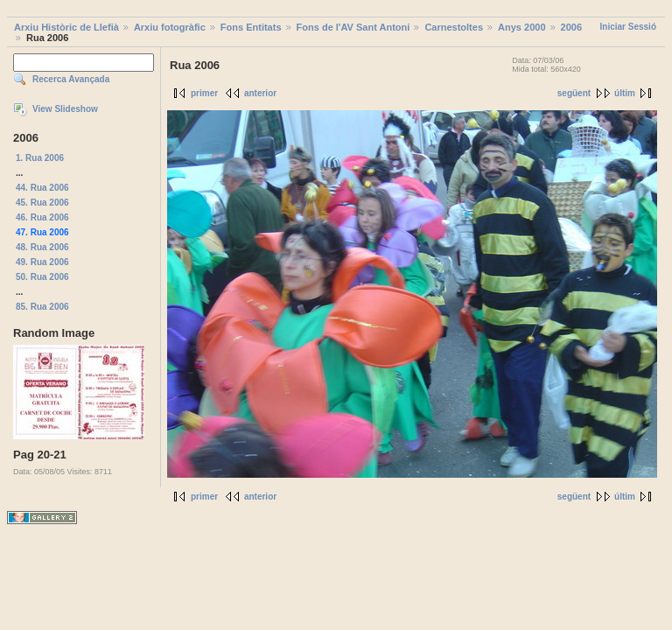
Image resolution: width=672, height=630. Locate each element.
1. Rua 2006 (40, 158)
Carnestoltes (454, 27)
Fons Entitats (251, 27)
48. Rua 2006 (42, 247)
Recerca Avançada (71, 79)
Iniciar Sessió (628, 27)
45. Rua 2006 (42, 203)
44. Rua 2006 (42, 188)
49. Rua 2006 (42, 262)
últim (625, 93)
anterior (260, 93)
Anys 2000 (521, 27)
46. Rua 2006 (42, 217)
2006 (571, 27)
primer (204, 93)
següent (574, 93)
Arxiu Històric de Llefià (66, 27)
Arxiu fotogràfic (170, 27)
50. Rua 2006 (42, 277)
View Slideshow (65, 109)
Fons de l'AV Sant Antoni (353, 27)
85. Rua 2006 (42, 307)
